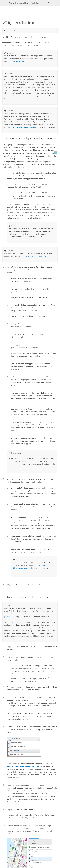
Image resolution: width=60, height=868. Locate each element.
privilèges (8, 617)
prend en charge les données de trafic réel (23, 766)
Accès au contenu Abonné (36, 256)
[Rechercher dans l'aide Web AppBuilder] (28, 3)
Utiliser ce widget (19, 61)
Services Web (23, 127)
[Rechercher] (48, 3)
